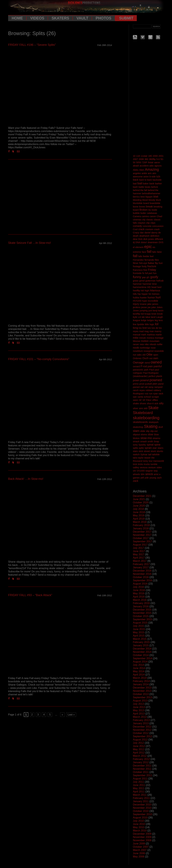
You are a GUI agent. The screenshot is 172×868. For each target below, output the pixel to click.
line (135, 324)
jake (149, 304)
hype (145, 301)
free (145, 270)
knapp (148, 314)
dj (134, 242)
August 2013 (140, 701)
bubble (136, 213)
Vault (82, 18)
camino (145, 216)
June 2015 (139, 629)
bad (135, 184)
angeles (137, 173)
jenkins (137, 307)
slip (148, 431)
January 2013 (141, 723)
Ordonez (137, 358)
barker (158, 183)
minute (142, 338)
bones (142, 207)
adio (151, 166)
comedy (137, 226)
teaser (147, 458)
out (151, 358)
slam (136, 431)
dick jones (149, 239)
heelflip (136, 291)
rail (146, 387)
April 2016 (139, 597)
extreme (137, 252)
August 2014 (140, 662)
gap (144, 277)
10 (134, 156)
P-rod (144, 366)
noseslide (159, 351)
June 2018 (139, 512)
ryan (156, 393)
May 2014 (139, 671)
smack (136, 441)
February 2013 (141, 720)
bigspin (149, 197)
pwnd (161, 384)
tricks (140, 464)
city (144, 220)
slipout (136, 434)
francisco (138, 270)
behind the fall (140, 190)
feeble (146, 256)
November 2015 (142, 613)
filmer (136, 263)
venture (152, 467)
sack (161, 394)
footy (144, 266)
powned (156, 380)
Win (143, 474)
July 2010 (138, 821)
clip (148, 223)
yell (142, 478)
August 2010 (140, 818)
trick (135, 464)
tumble (154, 464)
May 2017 (139, 554)
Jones (136, 311)
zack (136, 481)
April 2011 (139, 792)
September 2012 (142, 736)
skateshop (138, 427)
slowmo (157, 438)
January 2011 (141, 801)
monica (150, 338)
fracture (152, 266)
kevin (161, 311)
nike (147, 344)
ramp (151, 387)
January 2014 (141, 684)
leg (156, 320)
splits (135, 448)
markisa (151, 335)
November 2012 (142, 730)
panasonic (138, 370)
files (157, 260)
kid (142, 314)
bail (140, 183)
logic (152, 324)
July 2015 (138, 626)
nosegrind (148, 351)
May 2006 (139, 857)
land (153, 317)
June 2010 (139, 824)
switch (136, 454)
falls (140, 256)
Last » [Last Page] (71, 715)
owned (156, 362)
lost (145, 328)
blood (145, 200)
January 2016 (141, 606)
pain (150, 366)
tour (151, 461)
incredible (153, 301)
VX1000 (141, 471)
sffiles (155, 400)
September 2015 (142, 619)
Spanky (142, 445)
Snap (157, 441)
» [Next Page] (62, 715)
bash (135, 187)
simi (141, 408)
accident (144, 166)
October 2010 (141, 811)
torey (145, 461)
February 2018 (141, 525)
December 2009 (142, 834)
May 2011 (139, 788)
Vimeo (143, 37)
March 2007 (140, 850)
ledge (144, 320)
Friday (152, 270)
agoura (158, 166)
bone (136, 207)
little (147, 324)
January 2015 (141, 645)
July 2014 (138, 665)
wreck (149, 474)
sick (156, 403)
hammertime (140, 287)
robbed (149, 390)
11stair (144, 156)
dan (142, 233)
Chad (159, 216)
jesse (144, 307)
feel (152, 256)
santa (140, 397)
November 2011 (142, 769)
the (153, 458)
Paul (152, 370)
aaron (157, 162)
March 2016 (140, 600)
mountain (154, 341)
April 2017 (139, 558)
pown (136, 380)
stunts (160, 451)
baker (146, 184)
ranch (136, 390)
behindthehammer (151, 193)
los (140, 328)
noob (136, 348)
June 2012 (139, 746)
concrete (147, 226)
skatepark (154, 422)
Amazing (152, 169)
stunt (153, 451)
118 (138, 156)
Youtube (135, 37)
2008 (141, 159)
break (149, 207)
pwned (136, 387)
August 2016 (140, 584)
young (153, 478)
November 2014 (142, 652)
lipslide (141, 324)
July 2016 (138, 587)
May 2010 (139, 827)
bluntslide (138, 203)
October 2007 (141, 847)
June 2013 (139, 707)
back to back (145, 180)
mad (141, 331)
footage (137, 266)
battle (141, 187)
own (156, 358)
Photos (103, 18)
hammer (137, 284)
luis (149, 328)
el (134, 247)
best (142, 197)
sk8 (145, 408)
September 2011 (142, 775)
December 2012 (142, 727)
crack (141, 229)
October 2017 (141, 538)
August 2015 (140, 623)
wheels (136, 474)
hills (135, 294)
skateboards (140, 422)
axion (146, 177)
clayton (141, 223)
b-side (153, 177)
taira (135, 458)
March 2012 (140, 756)
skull (160, 427)
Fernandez (138, 260)
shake (136, 403)
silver (136, 408)
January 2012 (141, 762)
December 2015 (142, 610)
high (147, 290)
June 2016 (139, 590)
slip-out (154, 431)
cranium (149, 229)
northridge (145, 348)
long (135, 328)
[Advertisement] (30, 196)
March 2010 (140, 831)
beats (148, 187)
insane (143, 304)
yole (147, 478)
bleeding (137, 200)
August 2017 (140, 545)
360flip (152, 159)
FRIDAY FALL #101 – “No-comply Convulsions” (39, 359)
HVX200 (137, 301)
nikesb (153, 344)
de (160, 233)
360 (146, 159)
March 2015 (140, 639)
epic (148, 247)
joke (154, 307)
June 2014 (139, 668)
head (154, 287)
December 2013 (142, 688)
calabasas (152, 213)
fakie (159, 252)
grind (142, 281)
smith (150, 441)
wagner (149, 471)
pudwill (148, 384)
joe (149, 307)
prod (142, 384)
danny (154, 233)
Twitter (14, 151)
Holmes (156, 294)
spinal (150, 445)
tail (150, 454)
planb (159, 376)
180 (150, 156)
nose (153, 348)
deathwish (144, 236)
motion (145, 341)
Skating (151, 426)
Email (19, 151)
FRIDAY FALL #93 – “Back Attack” (30, 595)
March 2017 (140, 561)
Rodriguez (138, 393)
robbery (157, 390)
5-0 (158, 159)
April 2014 (139, 675)
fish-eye (143, 263)
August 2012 (140, 740)
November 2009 (142, 837)
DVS (161, 242)
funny (137, 277)
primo (136, 384)
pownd (144, 380)
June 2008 (139, 844)
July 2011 (138, 782)
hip (139, 294)
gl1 (148, 277)
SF (140, 400)
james (155, 304)
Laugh (160, 317)
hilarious (155, 290)
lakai (148, 317)
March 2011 (140, 795)
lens (161, 320)
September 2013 (142, 697)
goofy (154, 277)
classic (150, 220)
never (136, 344)
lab (143, 317)
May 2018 (139, 515)
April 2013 (139, 714)
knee (154, 314)
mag (146, 331)
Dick (140, 239)
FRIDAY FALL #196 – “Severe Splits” (32, 45)
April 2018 (139, 519)
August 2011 (140, 779)
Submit (126, 18)
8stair (151, 162)
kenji (155, 311)
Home (17, 18)
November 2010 (142, 808)
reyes (142, 390)
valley (136, 467)
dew (135, 239)
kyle (135, 317)
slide (143, 431)
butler (143, 213)
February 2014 (141, 681)
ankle (144, 173)
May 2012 (139, 749)
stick (141, 451)
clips (153, 223)
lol (157, 324)
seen (136, 400)
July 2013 (138, 704)
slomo (144, 434)
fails (154, 252)
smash (144, 441)
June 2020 (139, 506)
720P (145, 162)
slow (150, 434)
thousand (138, 461)
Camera (137, 216)
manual (137, 335)
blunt (158, 200)
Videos (37, 18)
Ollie (149, 354)
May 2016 (139, 593)
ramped (158, 387)
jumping (144, 311)
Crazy (136, 233)
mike (136, 338)
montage (159, 338)
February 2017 (141, 564)
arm (150, 173)
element (139, 247)
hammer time (150, 284)
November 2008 (142, 840)
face (144, 252)
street (147, 451)
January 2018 (141, 528)
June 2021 (139, 499)
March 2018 (140, 522)
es (154, 247)
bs (150, 210)
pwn (155, 384)
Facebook (10, 151)
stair (155, 448)
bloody (152, 200)
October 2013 (141, 694)
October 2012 (141, 733)
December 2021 (142, 496)
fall (135, 256)
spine (157, 445)
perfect (152, 376)
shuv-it (150, 403)
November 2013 (142, 691)
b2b (158, 177)
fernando (149, 260)
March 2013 (140, 717)
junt (150, 311)
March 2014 (140, 678)
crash (157, 229)
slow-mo (146, 438)
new (142, 344)
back (136, 180)
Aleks (136, 170)
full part (149, 273)
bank (152, 184)
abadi (136, 166)
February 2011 (141, 798)
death (136, 236)
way (156, 471)
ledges (150, 320)
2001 (161, 156)
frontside (137, 273)
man (152, 331)
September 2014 (142, 658)
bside (154, 210)
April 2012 (139, 753)
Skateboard (143, 413)
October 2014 (141, 655)
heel (159, 287)
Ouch (145, 358)
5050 (139, 162)
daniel (147, 233)
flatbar (151, 263)
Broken (144, 210)
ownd (147, 363)
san (135, 397)
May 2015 (139, 632)
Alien (142, 170)
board (146, 203)
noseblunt (138, 351)
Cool (135, 229)
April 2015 (139, 636)
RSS (158, 37)
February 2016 (141, 603)
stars (135, 451)
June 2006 (139, 853)
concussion (158, 226)
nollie (160, 344)
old (144, 355)
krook (160, 314)
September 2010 (142, 814)
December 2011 (142, 766)
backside (157, 180)
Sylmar (144, 454)
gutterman (150, 281)
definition (155, 236)
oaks (139, 355)
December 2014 (142, 649)
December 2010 (142, 805)
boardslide (155, 203)
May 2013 (139, 710)
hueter (143, 297)
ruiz (147, 394)
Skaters (60, 18)
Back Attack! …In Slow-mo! (26, 479)
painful (158, 366)
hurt (158, 297)
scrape (155, 397)
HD (149, 287)
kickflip (137, 314)
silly (161, 403)
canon (153, 216)
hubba (136, 298)
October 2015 (141, 616)
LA (139, 317)
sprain (148, 448)
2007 (135, 159)
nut (134, 355)
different (159, 239)
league (137, 320)
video (159, 467)
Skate (153, 408)
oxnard (136, 366)
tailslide (156, 454)
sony (135, 445)
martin (159, 335)
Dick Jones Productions (86, 6)
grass (136, 281)
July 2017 (138, 548)
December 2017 (142, 532)
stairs (160, 448)
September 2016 (142, 580)
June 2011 (139, 785)
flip (157, 263)
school (147, 397)
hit (150, 294)
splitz (141, 448)
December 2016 (142, 571)
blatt (156, 197)
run (151, 394)
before (155, 187)
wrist (156, 474)
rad (142, 387)
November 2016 (142, 574)
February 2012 (141, 759)
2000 (155, 156)
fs (143, 273)
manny (158, 331)
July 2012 (138, 743)
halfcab (160, 281)
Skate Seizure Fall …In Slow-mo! (30, 243)
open (156, 355)
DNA (138, 242)
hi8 (142, 291)
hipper (145, 294)
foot (161, 263)
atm (154, 173)
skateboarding (146, 418)
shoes (143, 403)
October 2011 (141, 772)
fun (155, 273)
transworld (159, 461)
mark (144, 335)
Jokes (160, 307)
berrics (136, 197)
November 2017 (142, 535)
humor (151, 297)
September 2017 (142, 541)
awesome (138, 177)
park (146, 370)
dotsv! (144, 242)
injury (136, 304)
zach (159, 478)
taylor (141, 458)
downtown (153, 242)
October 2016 (141, 577)
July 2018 (138, 509)
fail (149, 252)
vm (134, 471)
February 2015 (141, 642)
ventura (144, 467)
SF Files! (147, 400)
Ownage (138, 363)
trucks (147, 464)
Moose (137, 341)
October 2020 (141, 502)
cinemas (137, 220)
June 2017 (139, 551)
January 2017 (141, 567)
